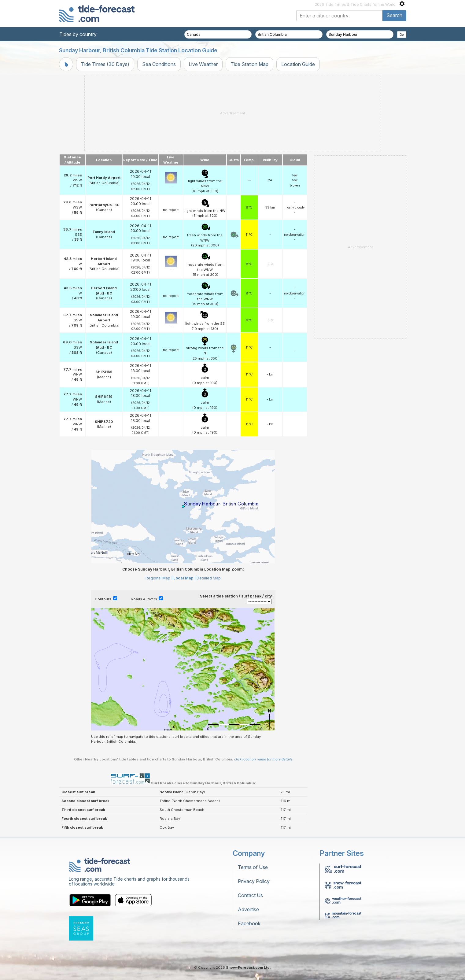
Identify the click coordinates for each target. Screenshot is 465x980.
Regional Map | (159, 578)
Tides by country (78, 34)
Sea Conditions (159, 64)
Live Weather (203, 64)
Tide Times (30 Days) (105, 64)
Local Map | (185, 578)
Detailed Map (209, 578)
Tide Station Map (249, 64)
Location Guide (298, 64)
